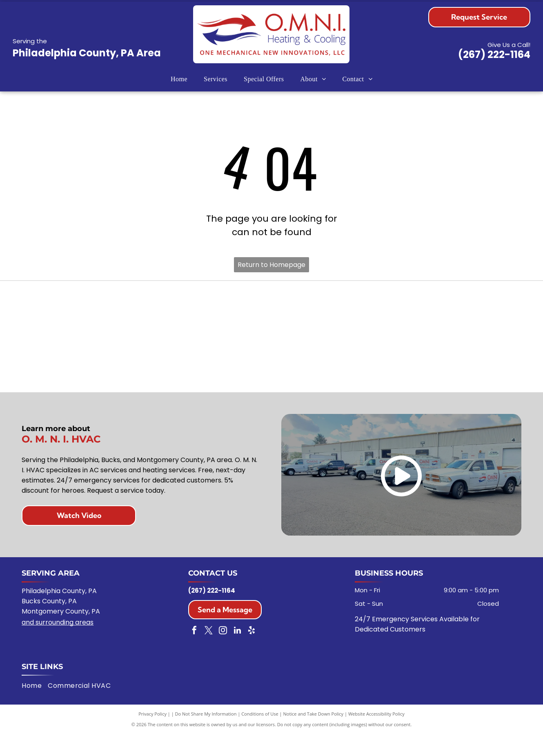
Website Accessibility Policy (376, 735)
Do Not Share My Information (206, 735)
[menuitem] (179, 79)
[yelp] (251, 653)
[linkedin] (237, 653)
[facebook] (194, 653)
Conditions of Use (260, 735)
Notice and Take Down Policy (314, 735)
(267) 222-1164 (494, 54)
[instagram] (223, 653)
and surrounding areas (58, 644)
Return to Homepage (271, 265)
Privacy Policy (152, 735)
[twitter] (209, 653)
